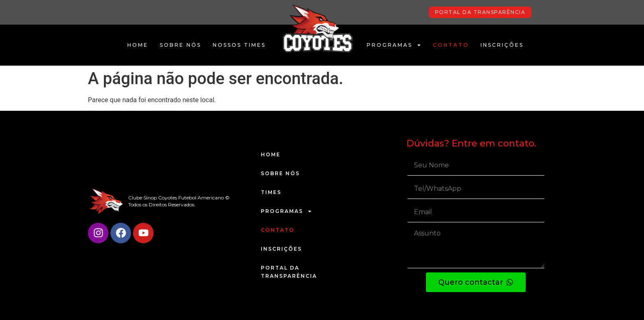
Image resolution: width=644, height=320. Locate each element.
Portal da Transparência (289, 272)
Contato (451, 45)
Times (271, 192)
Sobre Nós (181, 45)
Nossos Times (239, 45)
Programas (394, 45)
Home (138, 45)
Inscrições (502, 45)
